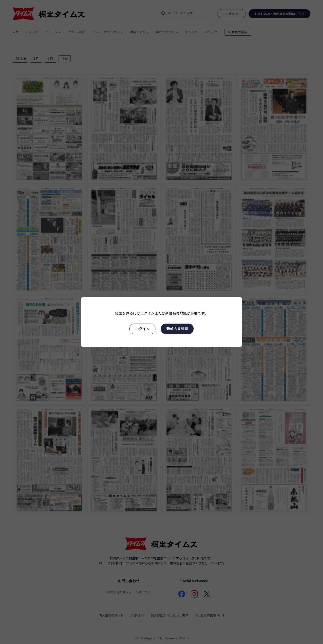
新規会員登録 (177, 329)
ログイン (142, 329)
